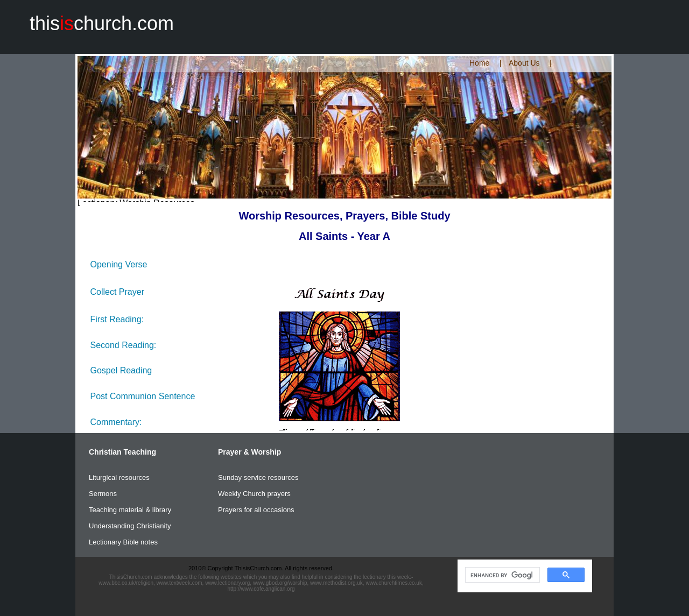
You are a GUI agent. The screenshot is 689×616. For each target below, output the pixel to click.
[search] (501, 575)
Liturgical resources (119, 477)
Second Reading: (124, 345)
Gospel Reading (121, 370)
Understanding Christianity (130, 526)
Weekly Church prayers (254, 494)
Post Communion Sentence (143, 396)
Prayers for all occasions (256, 510)
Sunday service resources (258, 477)
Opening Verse (119, 264)
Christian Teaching (122, 452)
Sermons (103, 494)
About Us (524, 63)
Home (479, 63)
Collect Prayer (117, 292)
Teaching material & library (130, 510)
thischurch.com (102, 23)
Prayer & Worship (249, 452)
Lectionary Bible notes (123, 542)
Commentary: (116, 422)
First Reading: (117, 319)
